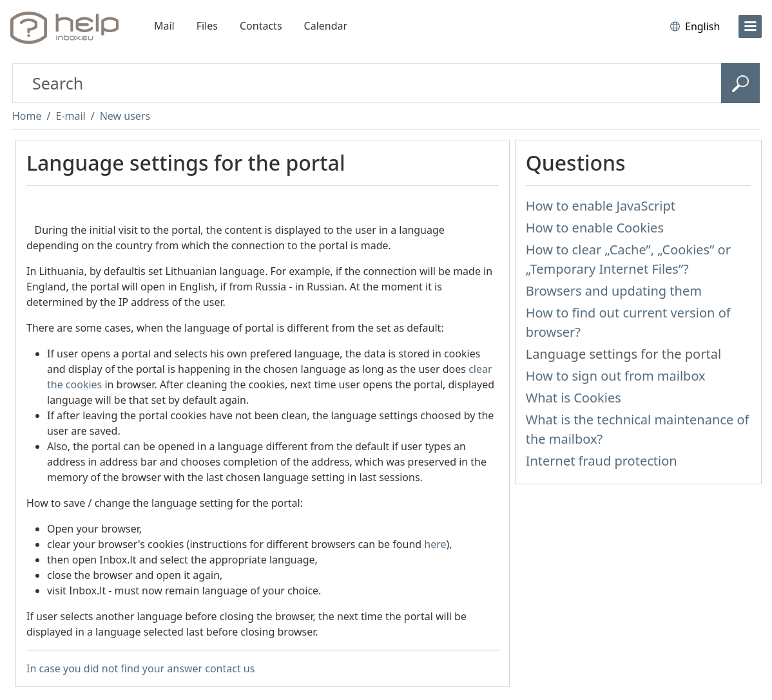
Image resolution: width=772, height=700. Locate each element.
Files (207, 26)
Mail (164, 26)
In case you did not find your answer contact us (140, 668)
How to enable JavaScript (601, 206)
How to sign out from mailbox (616, 376)
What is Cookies (574, 398)
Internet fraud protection (602, 461)
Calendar (326, 26)
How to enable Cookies (595, 228)
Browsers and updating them (614, 291)
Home (27, 116)
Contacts (261, 26)
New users (125, 116)
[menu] (750, 26)
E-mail (70, 116)
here (435, 544)
